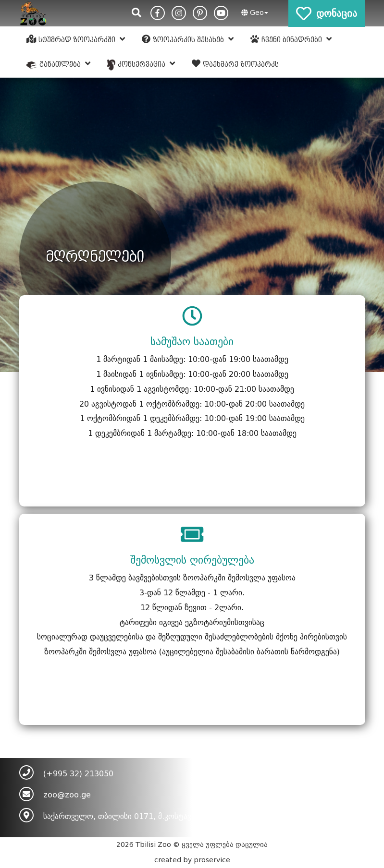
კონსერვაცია (141, 65)
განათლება (59, 64)
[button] (254, 13)
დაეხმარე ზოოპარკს (235, 64)
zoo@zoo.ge (67, 795)
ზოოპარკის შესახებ (188, 39)
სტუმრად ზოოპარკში (76, 39)
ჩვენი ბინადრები (291, 39)
